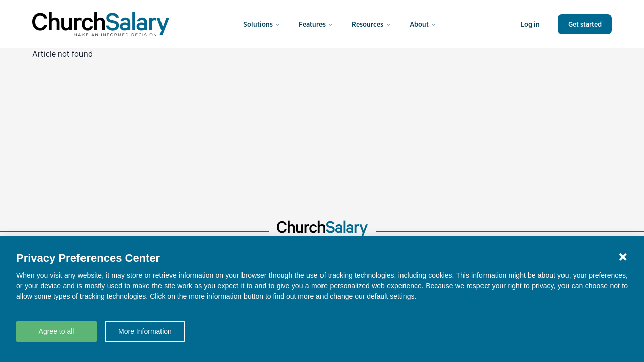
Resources (372, 24)
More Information (145, 331)
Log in (530, 24)
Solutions (262, 24)
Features (316, 24)
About (423, 24)
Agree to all (57, 331)
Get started (585, 24)
